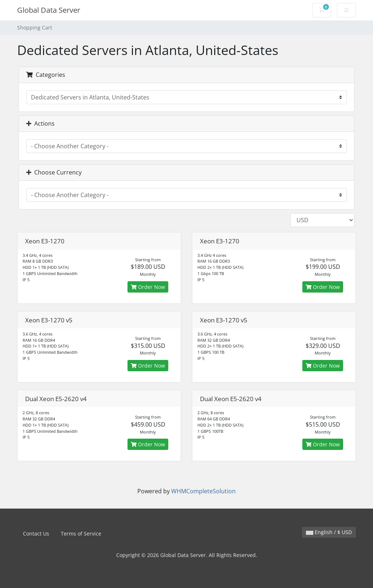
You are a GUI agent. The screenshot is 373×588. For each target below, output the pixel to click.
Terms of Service (81, 534)
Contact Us (36, 534)
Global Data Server (49, 10)
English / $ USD (329, 532)
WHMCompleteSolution (203, 491)
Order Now (148, 287)
